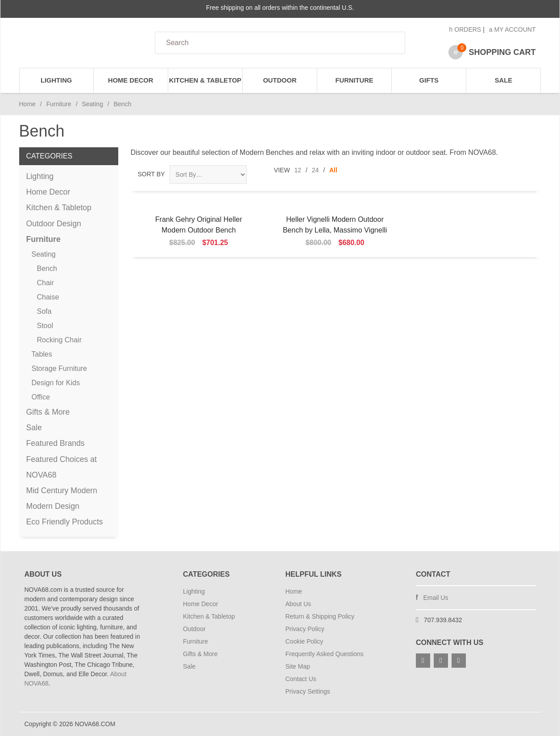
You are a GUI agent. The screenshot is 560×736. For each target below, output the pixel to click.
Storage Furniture (60, 368)
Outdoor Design (54, 224)
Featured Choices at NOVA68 (62, 467)
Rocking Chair (59, 340)
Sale (504, 80)
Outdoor (280, 80)
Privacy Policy (305, 629)
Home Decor (131, 80)
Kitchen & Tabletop (205, 80)
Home (27, 104)
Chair (46, 283)
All (333, 170)
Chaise (48, 297)
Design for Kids (56, 383)
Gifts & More (48, 412)
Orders (465, 29)
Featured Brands (56, 443)
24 (315, 170)
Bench (47, 268)
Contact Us (301, 679)
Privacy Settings (308, 691)
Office (41, 397)
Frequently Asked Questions (325, 654)
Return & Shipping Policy (320, 616)
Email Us (436, 598)
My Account (512, 29)
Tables (42, 354)
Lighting (56, 80)
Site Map (298, 666)
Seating (92, 104)
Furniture (355, 80)
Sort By (151, 174)
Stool (45, 326)
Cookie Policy (305, 641)
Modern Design (53, 506)
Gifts (429, 80)
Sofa (44, 311)
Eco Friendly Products (65, 522)
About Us (299, 604)
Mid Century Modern (62, 491)
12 (298, 170)
